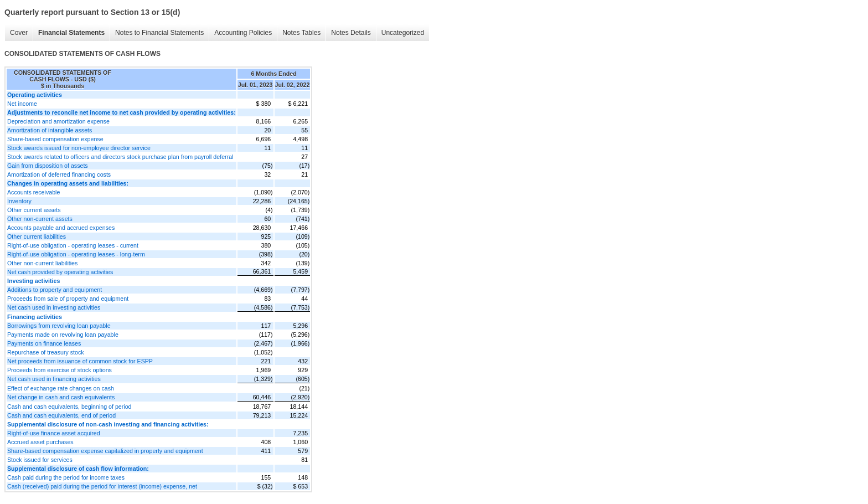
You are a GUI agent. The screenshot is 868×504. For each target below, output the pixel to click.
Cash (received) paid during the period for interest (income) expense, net (102, 486)
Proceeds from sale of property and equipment (68, 299)
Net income (22, 104)
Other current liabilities (37, 236)
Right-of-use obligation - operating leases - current (73, 245)
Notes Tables (301, 33)
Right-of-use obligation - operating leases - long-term (76, 254)
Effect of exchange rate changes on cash (61, 388)
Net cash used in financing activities (54, 379)
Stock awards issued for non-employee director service (79, 148)
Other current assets (34, 210)
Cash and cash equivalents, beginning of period (69, 407)
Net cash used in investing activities (54, 307)
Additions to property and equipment (55, 290)
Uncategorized (403, 33)
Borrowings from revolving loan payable (59, 326)
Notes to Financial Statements (159, 33)
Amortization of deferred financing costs (59, 174)
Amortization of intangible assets (50, 130)
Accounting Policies (243, 33)
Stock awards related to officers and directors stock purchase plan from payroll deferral (120, 157)
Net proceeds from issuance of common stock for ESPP (80, 361)
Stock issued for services (40, 460)
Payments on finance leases (44, 343)
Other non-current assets (40, 219)
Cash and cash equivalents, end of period (61, 415)
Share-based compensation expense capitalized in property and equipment (105, 451)
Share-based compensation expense (55, 139)
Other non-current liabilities (42, 263)
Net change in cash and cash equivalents (61, 397)
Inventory (19, 201)
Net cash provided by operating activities (60, 272)
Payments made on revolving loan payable (63, 335)
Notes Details (351, 33)
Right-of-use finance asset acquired (54, 433)
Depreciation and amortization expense (58, 121)
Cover (19, 33)
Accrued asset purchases (40, 442)
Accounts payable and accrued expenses (61, 228)
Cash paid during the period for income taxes (66, 477)
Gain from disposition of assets (48, 166)
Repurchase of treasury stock (46, 352)
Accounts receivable (33, 192)
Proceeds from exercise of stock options (60, 370)
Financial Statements (71, 33)
